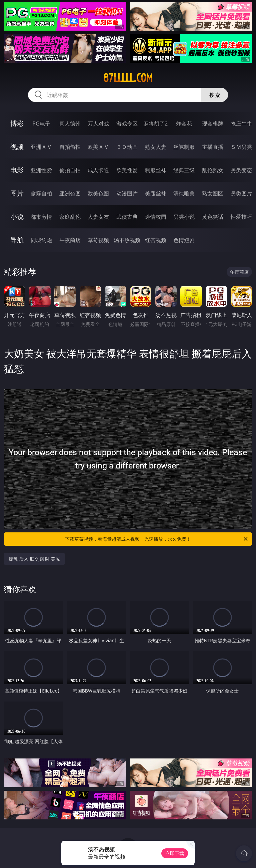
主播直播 (213, 147)
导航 (17, 240)
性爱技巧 (241, 217)
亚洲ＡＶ (41, 147)
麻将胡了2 (155, 124)
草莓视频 (98, 240)
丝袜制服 (184, 147)
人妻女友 (98, 217)
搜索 (215, 95)
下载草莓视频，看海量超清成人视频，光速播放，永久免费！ (157, 539)
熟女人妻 (156, 147)
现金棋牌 (213, 124)
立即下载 (175, 853)
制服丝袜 (156, 170)
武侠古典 (127, 217)
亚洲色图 (70, 193)
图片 (17, 193)
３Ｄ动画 (127, 147)
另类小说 (184, 217)
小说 (17, 217)
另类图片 (241, 193)
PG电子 (41, 124)
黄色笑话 (213, 217)
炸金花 (184, 124)
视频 (17, 147)
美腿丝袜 (156, 193)
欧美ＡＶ (98, 147)
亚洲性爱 (41, 170)
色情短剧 (184, 240)
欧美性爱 (127, 170)
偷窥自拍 (41, 193)
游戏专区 (127, 124)
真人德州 (70, 124)
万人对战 (98, 124)
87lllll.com (128, 78)
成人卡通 (98, 170)
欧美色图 (98, 193)
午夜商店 (70, 240)
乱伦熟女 (213, 170)
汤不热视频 (127, 240)
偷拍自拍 (70, 170)
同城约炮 (41, 240)
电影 (17, 170)
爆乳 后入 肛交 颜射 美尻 (34, 559)
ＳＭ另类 (241, 147)
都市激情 (41, 217)
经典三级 (184, 170)
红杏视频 (156, 240)
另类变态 (241, 170)
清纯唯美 (184, 193)
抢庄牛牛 (241, 124)
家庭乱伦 (70, 217)
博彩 (17, 123)
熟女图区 (213, 193)
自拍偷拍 (70, 147)
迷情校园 (156, 217)
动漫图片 (127, 193)
